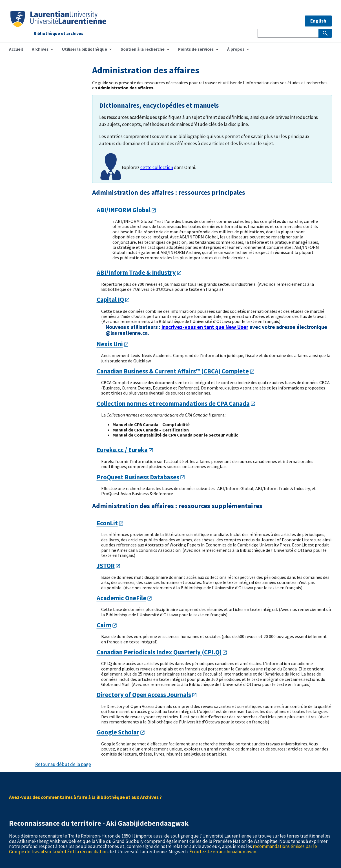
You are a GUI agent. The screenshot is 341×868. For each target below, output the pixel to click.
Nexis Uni (110, 344)
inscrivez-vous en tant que (205, 327)
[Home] (58, 26)
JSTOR (106, 566)
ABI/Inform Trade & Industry (136, 273)
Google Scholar (118, 732)
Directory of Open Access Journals (144, 695)
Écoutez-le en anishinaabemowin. (223, 852)
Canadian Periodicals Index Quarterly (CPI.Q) (159, 652)
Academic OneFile (121, 598)
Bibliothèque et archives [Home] (58, 34)
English (318, 21)
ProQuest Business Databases (138, 477)
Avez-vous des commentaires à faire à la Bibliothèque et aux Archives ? (85, 797)
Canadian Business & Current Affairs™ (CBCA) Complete (173, 371)
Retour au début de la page (63, 764)
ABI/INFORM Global (124, 210)
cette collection (157, 167)
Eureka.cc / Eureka (122, 450)
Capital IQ (110, 300)
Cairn (104, 625)
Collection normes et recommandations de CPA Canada (173, 404)
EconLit (107, 523)
